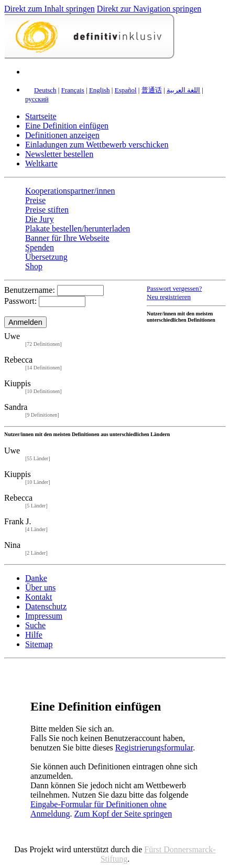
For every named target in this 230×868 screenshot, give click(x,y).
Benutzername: (30, 290)
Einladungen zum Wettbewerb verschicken (97, 145)
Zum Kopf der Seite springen (123, 814)
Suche (35, 625)
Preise (35, 200)
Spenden (40, 247)
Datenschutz (46, 606)
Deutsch (45, 90)
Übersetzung (46, 257)
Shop (34, 266)
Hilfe (34, 635)
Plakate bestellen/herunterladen (78, 229)
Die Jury (40, 219)
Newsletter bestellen (59, 154)
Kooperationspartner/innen (70, 191)
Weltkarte (41, 163)
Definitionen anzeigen (62, 135)
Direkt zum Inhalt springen (50, 9)
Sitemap (39, 644)
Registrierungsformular (154, 748)
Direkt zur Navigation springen (149, 9)
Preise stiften (47, 210)
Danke (36, 578)
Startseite (41, 116)
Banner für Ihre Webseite (67, 238)
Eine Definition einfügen (67, 126)
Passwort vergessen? (174, 289)
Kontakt (39, 597)
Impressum (44, 616)
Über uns (40, 588)
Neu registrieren (169, 297)
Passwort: (20, 301)
